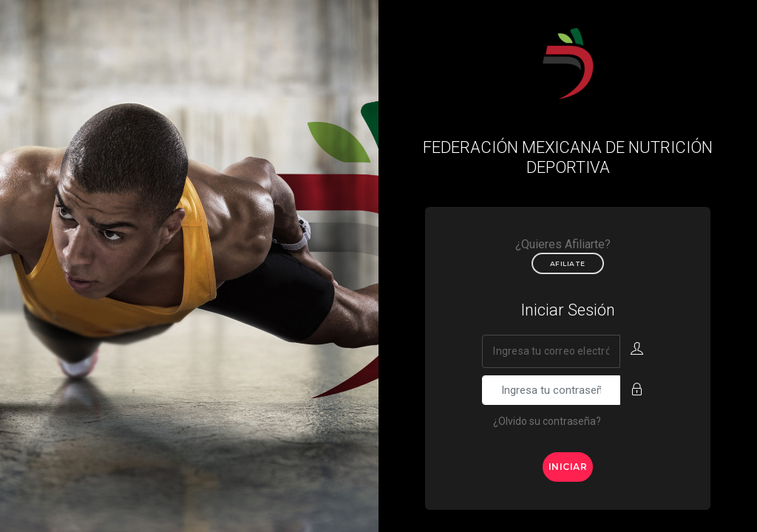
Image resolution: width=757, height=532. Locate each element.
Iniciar (568, 467)
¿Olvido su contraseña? (547, 421)
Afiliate (568, 263)
